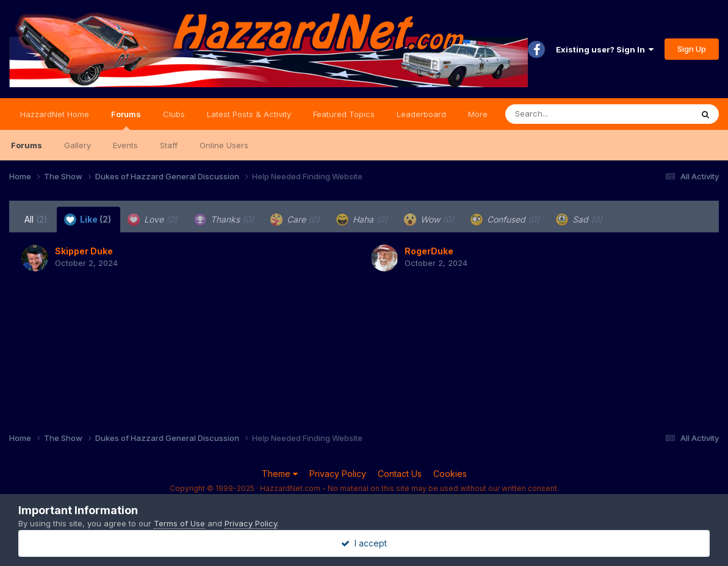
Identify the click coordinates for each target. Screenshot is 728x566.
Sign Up (692, 49)
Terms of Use (179, 523)
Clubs (174, 114)
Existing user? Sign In (605, 49)
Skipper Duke (84, 251)
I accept (364, 543)
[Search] (565, 114)
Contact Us (400, 474)
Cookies (450, 474)
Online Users (224, 145)
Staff (169, 145)
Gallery (77, 145)
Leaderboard (421, 114)
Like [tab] (88, 220)
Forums (126, 120)
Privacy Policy (338, 474)
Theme (280, 474)
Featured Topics (344, 114)
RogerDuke (429, 251)
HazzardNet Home (55, 114)
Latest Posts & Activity (249, 114)
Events (125, 145)
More (478, 114)
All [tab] (36, 219)
